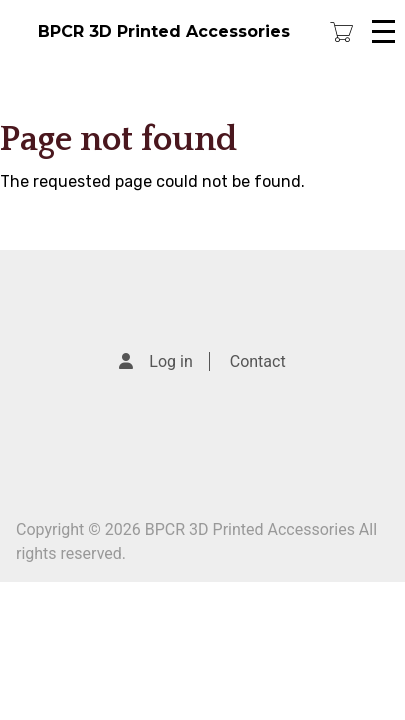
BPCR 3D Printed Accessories (164, 31)
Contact (258, 361)
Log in (170, 361)
